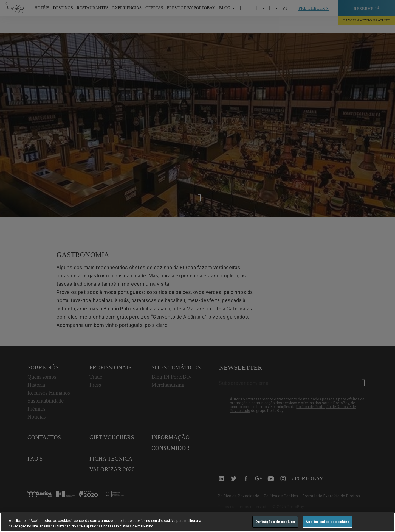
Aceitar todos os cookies (327, 522)
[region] (198, 522)
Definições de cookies (275, 522)
